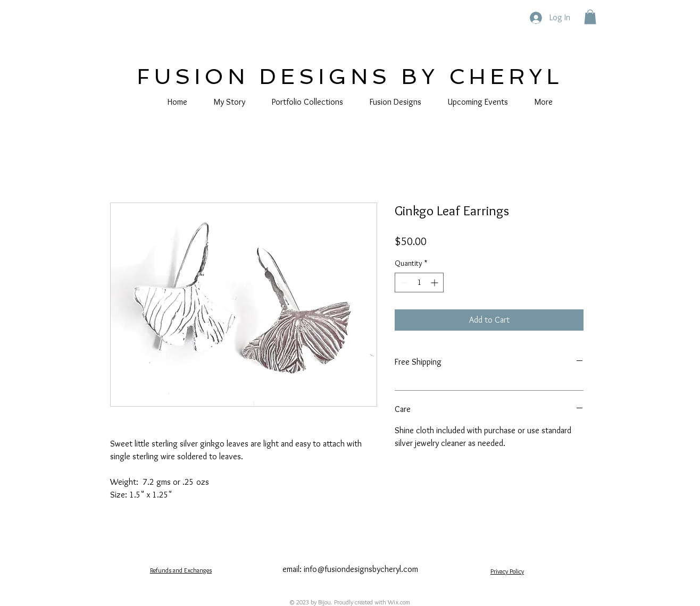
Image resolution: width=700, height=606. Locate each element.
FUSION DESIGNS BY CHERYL (350, 77)
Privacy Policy (507, 571)
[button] (590, 17)
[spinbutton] (419, 283)
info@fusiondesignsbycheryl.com (361, 569)
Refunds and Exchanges (181, 570)
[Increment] (435, 283)
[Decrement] (403, 283)
